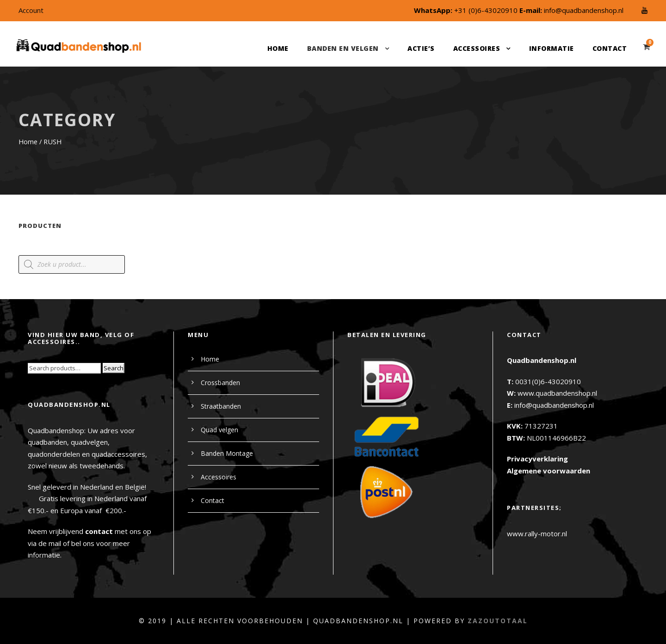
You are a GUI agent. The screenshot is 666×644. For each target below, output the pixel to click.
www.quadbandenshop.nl (557, 393)
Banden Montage (227, 453)
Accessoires (477, 48)
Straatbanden (221, 406)
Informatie (552, 48)
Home (278, 48)
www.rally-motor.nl (537, 534)
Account (31, 10)
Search (114, 368)
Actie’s (421, 48)
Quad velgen (219, 430)
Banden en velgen (343, 48)
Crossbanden (220, 383)
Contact (610, 48)
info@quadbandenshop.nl (584, 10)
